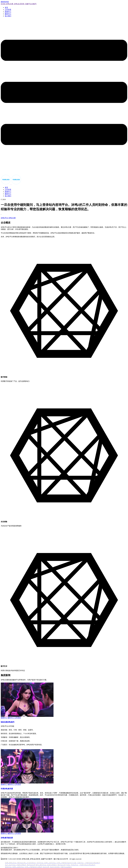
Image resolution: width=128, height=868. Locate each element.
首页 (6, 8)
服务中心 (8, 14)
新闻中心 (8, 12)
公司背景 (8, 10)
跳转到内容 (5, 2)
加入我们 (8, 16)
